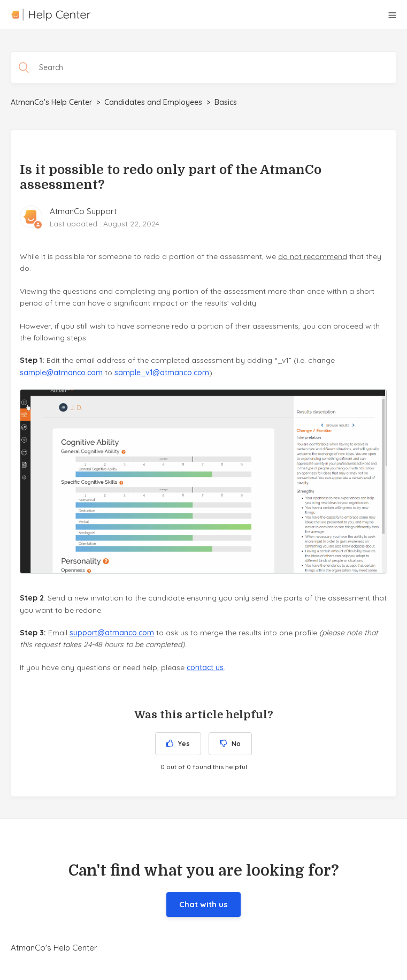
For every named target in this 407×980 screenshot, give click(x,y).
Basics (226, 102)
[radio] (178, 744)
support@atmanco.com (112, 633)
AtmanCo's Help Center (51, 102)
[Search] (204, 67)
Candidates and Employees (153, 102)
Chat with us (204, 904)
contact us (205, 667)
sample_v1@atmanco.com (162, 373)
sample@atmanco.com (61, 373)
